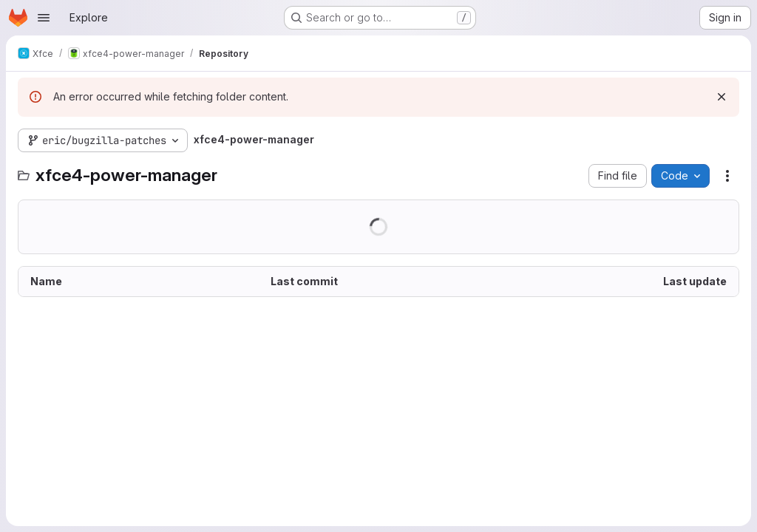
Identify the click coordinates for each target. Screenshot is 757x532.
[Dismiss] (722, 97)
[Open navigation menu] (44, 18)
